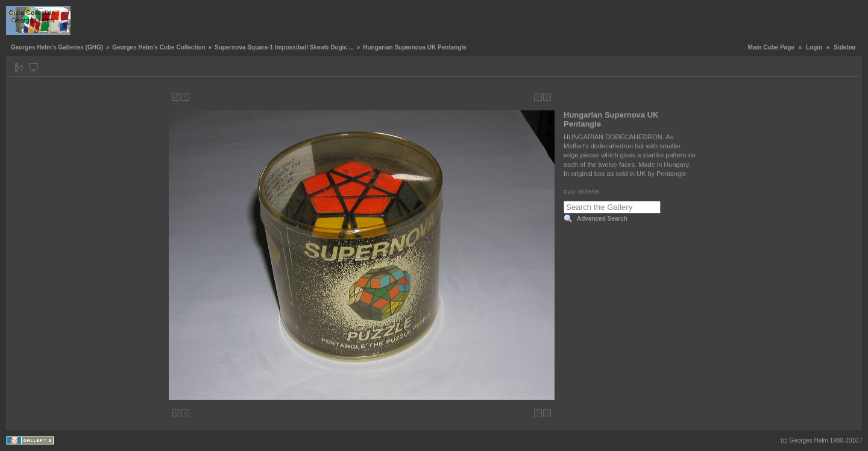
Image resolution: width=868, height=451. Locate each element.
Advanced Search (602, 219)
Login (814, 47)
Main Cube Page (771, 47)
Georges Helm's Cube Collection (159, 47)
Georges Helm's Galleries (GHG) (57, 47)
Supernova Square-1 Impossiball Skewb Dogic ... (284, 47)
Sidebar (845, 47)
